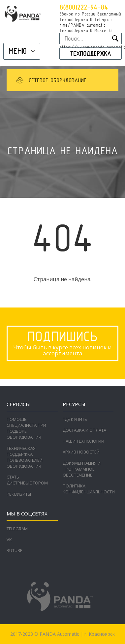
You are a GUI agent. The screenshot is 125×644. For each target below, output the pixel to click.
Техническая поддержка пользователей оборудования (25, 457)
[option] (61, 80)
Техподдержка (90, 54)
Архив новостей (81, 452)
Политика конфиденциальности (89, 489)
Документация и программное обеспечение (82, 469)
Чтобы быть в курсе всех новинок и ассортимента (62, 343)
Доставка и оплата (84, 430)
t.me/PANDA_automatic (82, 25)
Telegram (17, 529)
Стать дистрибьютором (27, 480)
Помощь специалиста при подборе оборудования (26, 428)
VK (9, 540)
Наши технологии (83, 441)
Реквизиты (19, 494)
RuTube (15, 550)
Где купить (75, 419)
